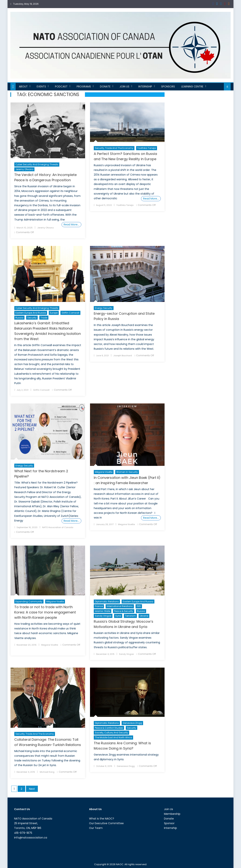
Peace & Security (124, 611)
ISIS (139, 606)
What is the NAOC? (102, 819)
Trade (44, 318)
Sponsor (169, 823)
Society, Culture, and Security (111, 733)
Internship (145, 86)
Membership (172, 814)
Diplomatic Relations (107, 602)
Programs (84, 86)
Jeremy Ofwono (24, 169)
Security (32, 318)
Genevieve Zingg (132, 723)
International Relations (120, 606)
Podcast (61, 86)
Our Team (96, 828)
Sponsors (168, 86)
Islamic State (103, 611)
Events (41, 86)
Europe (54, 313)
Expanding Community (29, 602)
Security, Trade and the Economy (114, 148)
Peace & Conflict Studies (109, 728)
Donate (105, 86)
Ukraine (144, 616)
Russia (19, 318)
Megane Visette (126, 524)
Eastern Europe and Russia (31, 313)
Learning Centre (192, 86)
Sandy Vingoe (103, 616)
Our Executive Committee (106, 823)
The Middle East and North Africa (113, 737)
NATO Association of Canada (58, 527)
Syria (118, 616)
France (99, 606)
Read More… (71, 224)
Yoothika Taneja (147, 148)
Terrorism (130, 616)
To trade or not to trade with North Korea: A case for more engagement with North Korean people (45, 612)
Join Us (124, 86)
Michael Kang (47, 772)
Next (32, 789)
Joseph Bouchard (123, 356)
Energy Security (104, 308)
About (23, 86)
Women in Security (127, 472)
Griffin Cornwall (70, 313)
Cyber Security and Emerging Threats (37, 164)
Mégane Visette (104, 472)
